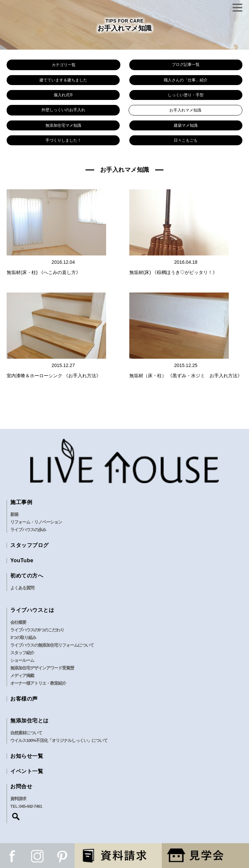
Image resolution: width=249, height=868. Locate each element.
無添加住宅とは (30, 721)
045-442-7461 (31, 806)
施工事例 (21, 502)
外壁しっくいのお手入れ (63, 110)
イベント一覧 (27, 771)
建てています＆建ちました (63, 80)
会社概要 (18, 622)
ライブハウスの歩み (28, 530)
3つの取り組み (23, 638)
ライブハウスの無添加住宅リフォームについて (52, 645)
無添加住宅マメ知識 (63, 125)
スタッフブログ (30, 545)
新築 (14, 514)
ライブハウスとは (32, 610)
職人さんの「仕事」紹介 (186, 80)
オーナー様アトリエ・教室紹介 (38, 683)
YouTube (22, 560)
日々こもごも (186, 140)
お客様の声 (24, 699)
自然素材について (26, 733)
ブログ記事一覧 (186, 65)
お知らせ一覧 (27, 756)
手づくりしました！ (63, 140)
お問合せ (21, 786)
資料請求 (18, 799)
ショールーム (22, 660)
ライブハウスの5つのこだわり (37, 630)
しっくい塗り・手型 (186, 95)
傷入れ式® (63, 95)
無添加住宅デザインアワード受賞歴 (42, 668)
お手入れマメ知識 (185, 110)
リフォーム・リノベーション (36, 522)
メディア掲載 (22, 676)
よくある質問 (22, 588)
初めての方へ (27, 576)
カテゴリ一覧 (64, 65)
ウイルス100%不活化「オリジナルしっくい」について (59, 740)
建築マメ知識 (186, 125)
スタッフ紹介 (22, 653)
